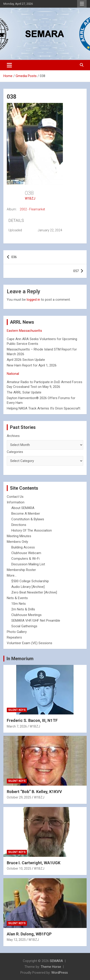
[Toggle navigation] (9, 65)
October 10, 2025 (19, 869)
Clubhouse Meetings (26, 615)
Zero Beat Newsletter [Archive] (34, 592)
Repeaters (14, 637)
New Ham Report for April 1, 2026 (32, 365)
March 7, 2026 (17, 726)
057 (76, 271)
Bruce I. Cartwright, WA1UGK (34, 863)
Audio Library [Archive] (28, 587)
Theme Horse (51, 967)
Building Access (23, 547)
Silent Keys (17, 710)
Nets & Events (17, 598)
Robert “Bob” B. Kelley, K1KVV (34, 792)
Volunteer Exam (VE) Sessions (30, 643)
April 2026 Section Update (26, 360)
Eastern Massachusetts (24, 331)
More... (12, 575)
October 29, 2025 (19, 797)
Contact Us (15, 497)
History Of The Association (32, 530)
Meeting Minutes (19, 536)
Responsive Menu (82, 4)
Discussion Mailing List (28, 564)
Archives (13, 436)
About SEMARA (23, 508)
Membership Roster (21, 570)
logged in (33, 300)
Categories (15, 452)
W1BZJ (30, 198)
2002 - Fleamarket (32, 209)
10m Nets (19, 604)
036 (14, 257)
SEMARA (56, 961)
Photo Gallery (17, 632)
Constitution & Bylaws (28, 519)
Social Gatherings (24, 626)
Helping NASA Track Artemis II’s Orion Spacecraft (44, 408)
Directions (19, 525)
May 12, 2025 (16, 940)
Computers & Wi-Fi (25, 559)
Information (16, 502)
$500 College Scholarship (30, 581)
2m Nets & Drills (23, 609)
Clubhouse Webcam (26, 553)
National (13, 374)
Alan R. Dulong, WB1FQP (29, 934)
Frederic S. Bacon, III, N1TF (32, 720)
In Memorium (20, 659)
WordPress (60, 973)
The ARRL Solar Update (24, 392)
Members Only (17, 542)
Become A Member (26, 514)
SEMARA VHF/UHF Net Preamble (36, 621)
